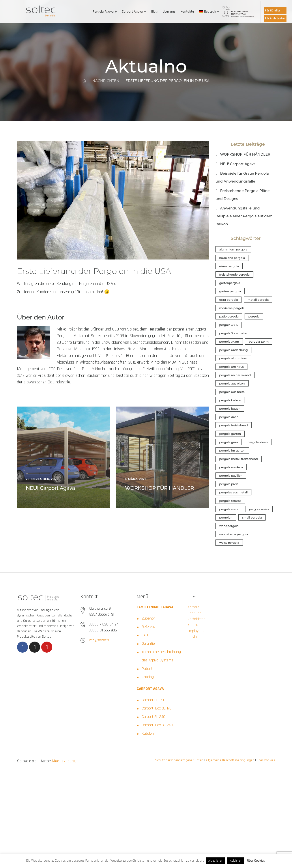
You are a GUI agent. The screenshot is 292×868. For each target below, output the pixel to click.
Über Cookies (265, 760)
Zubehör (148, 618)
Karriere (193, 607)
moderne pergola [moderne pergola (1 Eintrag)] (232, 308)
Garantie (148, 643)
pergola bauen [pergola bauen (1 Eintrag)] (230, 409)
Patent (147, 669)
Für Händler (273, 11)
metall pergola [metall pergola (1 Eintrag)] (258, 300)
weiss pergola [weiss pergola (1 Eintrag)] (229, 543)
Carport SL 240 (153, 717)
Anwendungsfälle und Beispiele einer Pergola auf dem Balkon (244, 216)
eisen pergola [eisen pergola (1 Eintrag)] (229, 266)
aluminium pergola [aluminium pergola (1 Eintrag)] (233, 249)
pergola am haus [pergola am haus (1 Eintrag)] (231, 367)
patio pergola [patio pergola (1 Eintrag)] (229, 316)
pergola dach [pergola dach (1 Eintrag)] (229, 417)
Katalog (148, 677)
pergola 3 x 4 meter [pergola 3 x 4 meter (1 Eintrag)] (233, 333)
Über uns (194, 613)
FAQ (145, 635)
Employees (196, 631)
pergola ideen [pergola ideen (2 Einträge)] (257, 442)
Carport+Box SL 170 (157, 708)
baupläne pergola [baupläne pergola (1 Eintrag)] (232, 258)
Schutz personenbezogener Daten (179, 760)
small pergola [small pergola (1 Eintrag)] (252, 517)
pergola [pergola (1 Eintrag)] (254, 316)
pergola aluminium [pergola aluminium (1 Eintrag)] (233, 358)
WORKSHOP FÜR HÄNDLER (160, 488)
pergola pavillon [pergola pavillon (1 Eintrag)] (231, 476)
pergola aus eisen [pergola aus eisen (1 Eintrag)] (232, 383)
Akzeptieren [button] (215, 861)
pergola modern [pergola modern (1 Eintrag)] (231, 467)
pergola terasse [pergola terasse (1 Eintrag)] (230, 501)
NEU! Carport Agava (50, 488)
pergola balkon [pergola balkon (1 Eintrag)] (230, 400)
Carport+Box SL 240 (157, 725)
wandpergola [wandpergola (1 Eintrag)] (229, 526)
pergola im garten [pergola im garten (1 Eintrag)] (232, 450)
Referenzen (151, 627)
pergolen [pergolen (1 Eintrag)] (226, 517)
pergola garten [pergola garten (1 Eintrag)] (230, 434)
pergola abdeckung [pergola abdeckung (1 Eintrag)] (233, 350)
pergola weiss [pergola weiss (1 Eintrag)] (259, 509)
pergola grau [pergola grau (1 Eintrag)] (228, 442)
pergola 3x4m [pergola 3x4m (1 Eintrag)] (259, 342)
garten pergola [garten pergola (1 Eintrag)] (230, 291)
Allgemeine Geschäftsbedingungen (229, 760)
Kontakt (194, 625)
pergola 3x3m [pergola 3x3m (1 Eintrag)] (229, 342)
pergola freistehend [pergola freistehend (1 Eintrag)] (234, 425)
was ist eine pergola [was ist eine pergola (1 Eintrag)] (234, 534)
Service (193, 637)
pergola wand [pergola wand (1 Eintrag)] (229, 509)
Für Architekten (275, 19)
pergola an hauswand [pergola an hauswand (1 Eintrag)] (235, 375)
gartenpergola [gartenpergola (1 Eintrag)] (230, 283)
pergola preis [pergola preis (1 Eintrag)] (229, 484)
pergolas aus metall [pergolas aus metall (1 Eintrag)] (233, 492)
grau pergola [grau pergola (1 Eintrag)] (228, 300)
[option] (63, 457)
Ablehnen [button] (236, 861)
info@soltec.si (99, 640)
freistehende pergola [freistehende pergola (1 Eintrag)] (234, 274)
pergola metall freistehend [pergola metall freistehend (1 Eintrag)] (239, 459)
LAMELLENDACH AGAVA (155, 607)
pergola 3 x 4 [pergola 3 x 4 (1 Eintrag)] (228, 325)
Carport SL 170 (153, 700)
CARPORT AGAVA (150, 689)
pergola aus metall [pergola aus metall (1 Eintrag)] (233, 392)
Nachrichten (106, 81)
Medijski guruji (65, 761)
